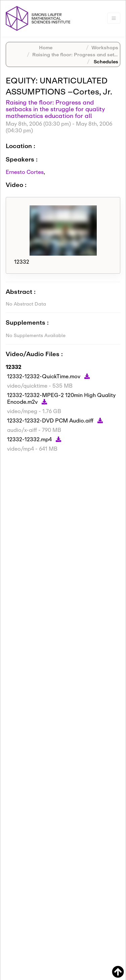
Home (46, 47)
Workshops (105, 47)
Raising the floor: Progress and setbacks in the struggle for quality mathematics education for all (55, 109)
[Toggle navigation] (114, 18)
